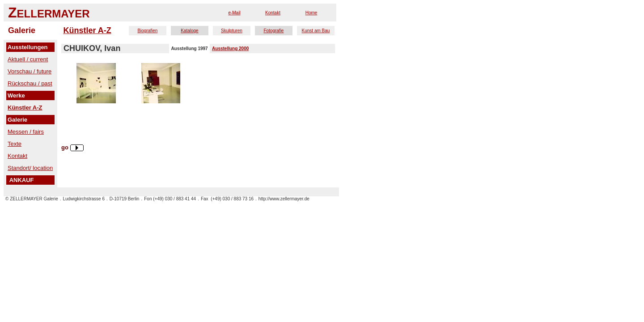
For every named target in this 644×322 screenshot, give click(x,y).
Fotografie (273, 31)
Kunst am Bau (316, 31)
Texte (15, 144)
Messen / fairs (26, 132)
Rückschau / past (30, 83)
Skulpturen (232, 31)
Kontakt (273, 13)
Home (311, 13)
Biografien (147, 31)
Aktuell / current (28, 59)
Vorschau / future (30, 71)
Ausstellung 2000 (230, 49)
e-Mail (234, 13)
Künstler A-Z (87, 30)
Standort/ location (30, 168)
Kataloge (189, 31)
